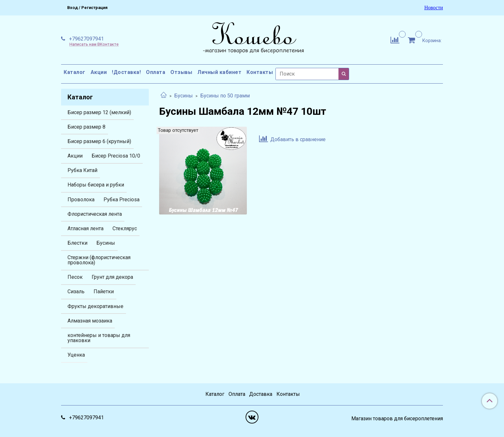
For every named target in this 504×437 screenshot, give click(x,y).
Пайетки (104, 291)
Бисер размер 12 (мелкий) (99, 112)
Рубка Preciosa (122, 200)
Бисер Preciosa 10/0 (116, 156)
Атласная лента (85, 228)
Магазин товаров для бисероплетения (397, 419)
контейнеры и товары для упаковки (99, 338)
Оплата (156, 72)
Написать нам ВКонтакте (94, 45)
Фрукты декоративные (95, 306)
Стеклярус (125, 228)
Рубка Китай (82, 170)
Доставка (261, 394)
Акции (99, 72)
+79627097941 (86, 39)
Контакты (260, 72)
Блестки (77, 243)
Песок (75, 277)
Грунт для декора (112, 277)
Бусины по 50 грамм (225, 96)
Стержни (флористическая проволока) (99, 260)
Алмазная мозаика (90, 321)
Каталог (75, 72)
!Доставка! (126, 72)
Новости (434, 8)
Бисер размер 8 (86, 127)
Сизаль (76, 291)
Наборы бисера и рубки (96, 185)
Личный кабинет (219, 72)
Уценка (76, 355)
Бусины (184, 96)
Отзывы (181, 72)
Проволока (81, 200)
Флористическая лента (95, 214)
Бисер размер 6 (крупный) (99, 141)
